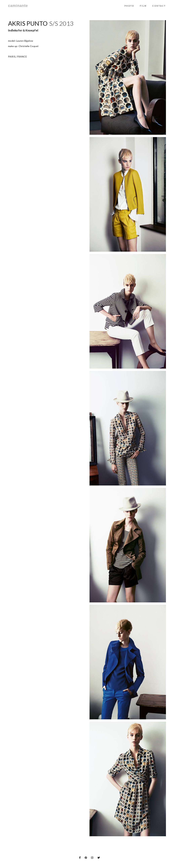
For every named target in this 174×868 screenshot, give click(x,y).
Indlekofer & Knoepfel (23, 30)
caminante (18, 6)
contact (159, 6)
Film (143, 6)
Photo (129, 6)
